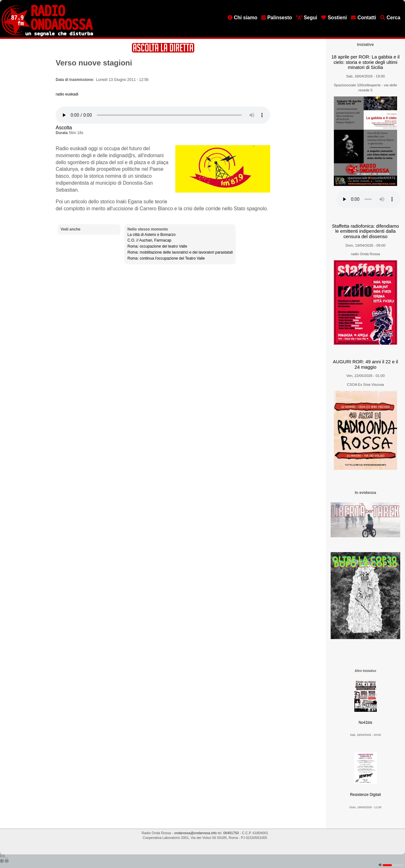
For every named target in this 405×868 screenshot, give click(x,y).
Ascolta (64, 128)
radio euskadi (67, 94)
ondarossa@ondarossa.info (195, 833)
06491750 (231, 833)
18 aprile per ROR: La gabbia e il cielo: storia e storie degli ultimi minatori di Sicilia (365, 62)
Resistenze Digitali (365, 795)
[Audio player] (163, 115)
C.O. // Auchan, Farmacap (150, 240)
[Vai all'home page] (47, 35)
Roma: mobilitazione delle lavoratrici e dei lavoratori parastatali (180, 252)
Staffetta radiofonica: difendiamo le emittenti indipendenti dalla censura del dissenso (365, 231)
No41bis (365, 723)
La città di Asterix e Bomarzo (152, 235)
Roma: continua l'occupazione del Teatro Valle (166, 258)
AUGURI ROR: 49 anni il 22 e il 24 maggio (365, 364)
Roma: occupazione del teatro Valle (157, 246)
